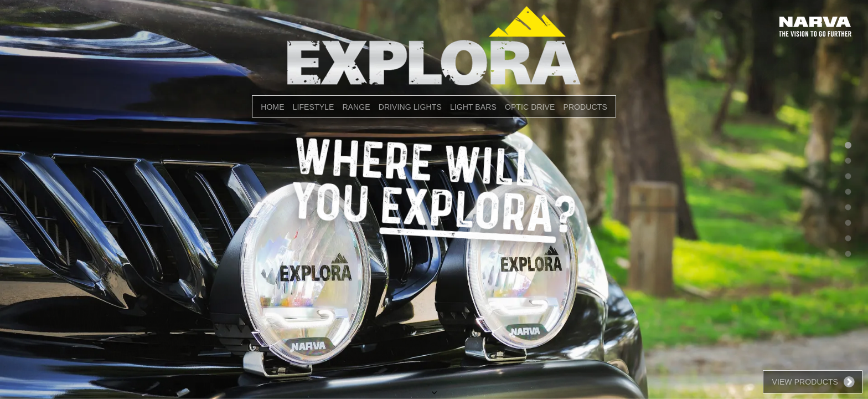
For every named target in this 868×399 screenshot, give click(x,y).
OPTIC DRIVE (530, 107)
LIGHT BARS (473, 107)
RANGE (356, 107)
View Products (805, 382)
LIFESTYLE (314, 107)
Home (272, 107)
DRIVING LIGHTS (410, 107)
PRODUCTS (585, 107)
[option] (434, 199)
